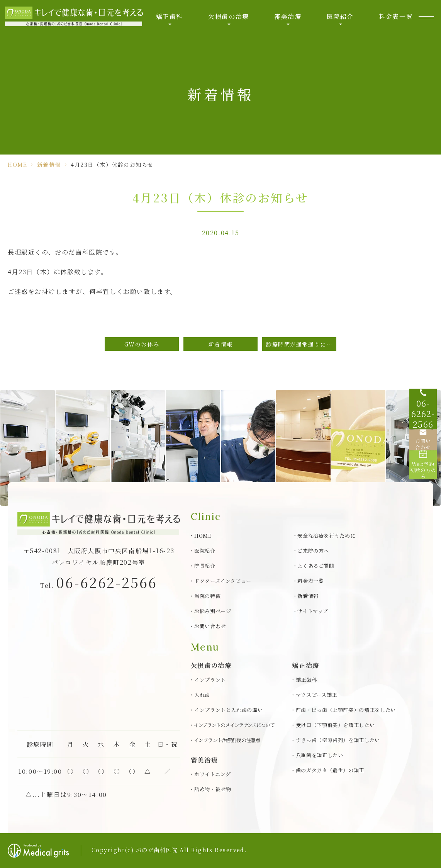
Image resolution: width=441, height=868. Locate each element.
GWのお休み (142, 344)
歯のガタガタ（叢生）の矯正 (330, 770)
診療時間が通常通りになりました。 (301, 344)
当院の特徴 (207, 596)
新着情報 (49, 165)
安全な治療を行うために (326, 536)
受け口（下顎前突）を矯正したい (335, 725)
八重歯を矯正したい (320, 755)
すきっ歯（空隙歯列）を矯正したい (338, 740)
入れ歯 (202, 695)
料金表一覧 (393, 19)
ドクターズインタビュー (223, 581)
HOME (17, 165)
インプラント (210, 680)
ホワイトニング (213, 774)
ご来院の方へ (313, 551)
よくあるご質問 (316, 566)
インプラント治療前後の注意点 (227, 740)
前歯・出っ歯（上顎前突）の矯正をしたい (346, 710)
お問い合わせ (210, 626)
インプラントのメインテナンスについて (234, 725)
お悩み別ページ (213, 611)
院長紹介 (205, 566)
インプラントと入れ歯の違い (229, 710)
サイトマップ (313, 611)
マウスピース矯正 (316, 695)
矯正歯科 (170, 19)
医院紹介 (338, 19)
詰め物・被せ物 (213, 789)
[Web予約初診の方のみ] (426, 473)
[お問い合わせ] (426, 442)
